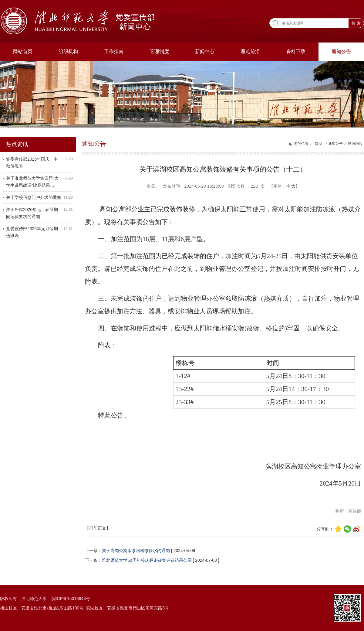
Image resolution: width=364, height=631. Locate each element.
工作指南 (114, 51)
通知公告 (341, 51)
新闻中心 (205, 51)
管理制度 (159, 51)
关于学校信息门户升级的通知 (34, 197)
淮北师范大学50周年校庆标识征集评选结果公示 (147, 560)
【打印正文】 (98, 528)
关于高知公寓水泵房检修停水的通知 (136, 551)
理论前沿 (250, 51)
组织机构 (68, 51)
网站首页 (23, 51)
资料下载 (296, 51)
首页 (318, 144)
